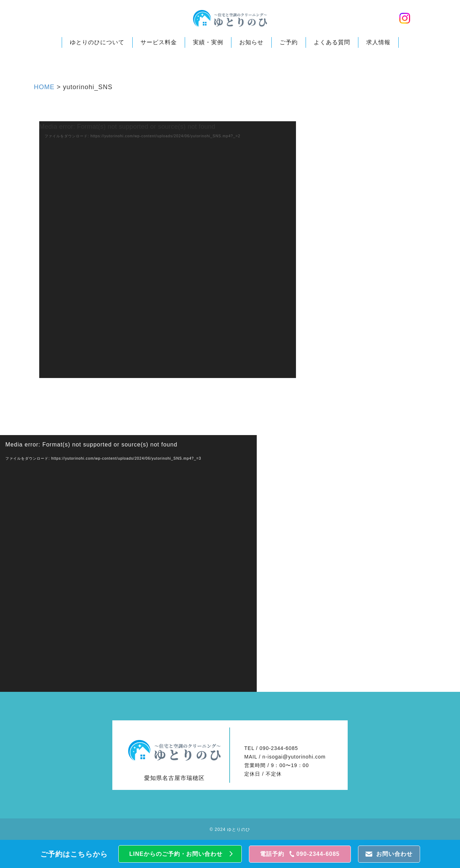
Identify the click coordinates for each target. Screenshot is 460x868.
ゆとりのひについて (97, 44)
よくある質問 (332, 44)
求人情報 (378, 44)
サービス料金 (159, 44)
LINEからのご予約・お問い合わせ (176, 854)
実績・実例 (208, 44)
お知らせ (251, 44)
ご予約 (289, 44)
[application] (168, 250)
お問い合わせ (394, 854)
